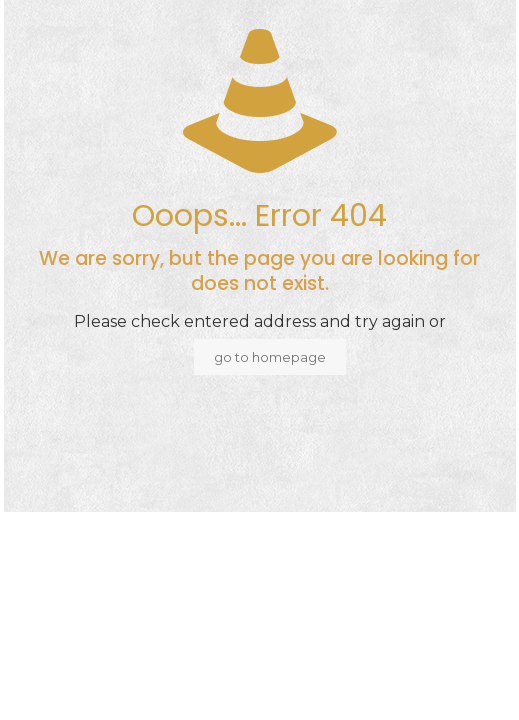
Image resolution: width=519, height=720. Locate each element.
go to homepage (270, 357)
